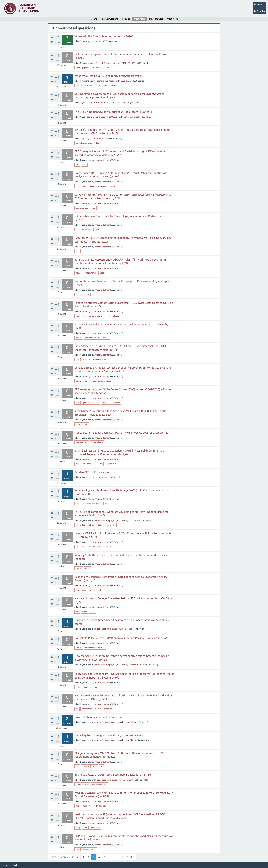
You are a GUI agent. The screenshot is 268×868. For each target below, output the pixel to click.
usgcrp (103, 273)
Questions (49, 10)
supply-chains (97, 442)
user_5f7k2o (126, 629)
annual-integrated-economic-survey (100, 381)
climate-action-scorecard (93, 316)
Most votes (140, 19)
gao (77, 251)
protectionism (101, 85)
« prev (64, 857)
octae (78, 687)
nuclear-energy (99, 359)
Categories (89, 10)
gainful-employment (84, 143)
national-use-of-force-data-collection (97, 709)
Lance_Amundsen (132, 117)
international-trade (84, 85)
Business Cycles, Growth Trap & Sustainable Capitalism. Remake (113, 775)
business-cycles (82, 784)
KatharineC (100, 41)
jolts (95, 766)
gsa (77, 316)
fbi (77, 709)
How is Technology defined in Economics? (99, 717)
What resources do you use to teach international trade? (108, 76)
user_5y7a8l (131, 722)
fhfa (78, 806)
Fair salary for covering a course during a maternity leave (109, 735)
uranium (86, 359)
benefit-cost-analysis (99, 186)
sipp (93, 208)
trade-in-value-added (111, 403)
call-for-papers (82, 67)
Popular (126, 19)
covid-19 (86, 766)
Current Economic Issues (107, 63)
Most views (173, 19)
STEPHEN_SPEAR (130, 63)
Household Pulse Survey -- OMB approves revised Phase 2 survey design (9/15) (122, 638)
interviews (111, 525)
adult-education (91, 687)
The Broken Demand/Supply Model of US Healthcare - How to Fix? (114, 112)
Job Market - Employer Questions (110, 521)
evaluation (95, 828)
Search (119, 10)
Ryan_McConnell (128, 780)
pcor (85, 828)
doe (77, 359)
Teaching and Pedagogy (107, 81)
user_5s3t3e (127, 81)
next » (131, 857)
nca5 (78, 273)
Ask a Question (105, 10)
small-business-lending (93, 464)
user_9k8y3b (131, 740)
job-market (80, 525)
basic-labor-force (95, 547)
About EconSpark (143, 10)
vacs (107, 503)
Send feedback (10, 865)
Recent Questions (109, 19)
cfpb (78, 464)
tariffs (113, 85)
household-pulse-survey (95, 648)
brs (101, 766)
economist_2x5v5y (137, 665)
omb (78, 186)
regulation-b (111, 464)
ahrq (78, 828)
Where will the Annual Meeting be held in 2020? (104, 36)
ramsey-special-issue (100, 67)
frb (77, 165)
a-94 (113, 186)
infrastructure (82, 424)
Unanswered (63, 10)
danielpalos (124, 103)
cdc (77, 503)
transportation (82, 442)
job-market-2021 (96, 525)
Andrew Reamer (101, 138)
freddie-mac (101, 806)
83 (122, 857)
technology (87, 229)
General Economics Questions (107, 117)
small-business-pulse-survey (97, 338)
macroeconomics (99, 784)
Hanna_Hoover (101, 477)
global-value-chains (91, 403)
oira (85, 186)
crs (88, 295)
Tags (77, 10)
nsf (77, 229)
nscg (92, 612)
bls (77, 547)
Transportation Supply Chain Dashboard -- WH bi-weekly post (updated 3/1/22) (122, 433)
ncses (85, 612)
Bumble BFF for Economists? (92, 472)
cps (83, 547)
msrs (87, 568)
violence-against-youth (92, 503)
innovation (99, 229)
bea (77, 403)
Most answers (156, 19)
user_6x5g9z (134, 521)
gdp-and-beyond (89, 849)
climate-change (90, 273)
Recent (93, 19)
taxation (79, 295)
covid (108, 547)
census (79, 338)
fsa (98, 143)
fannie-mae (88, 806)
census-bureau (82, 208)
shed (84, 165)
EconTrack (159, 10)
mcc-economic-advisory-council (89, 590)
